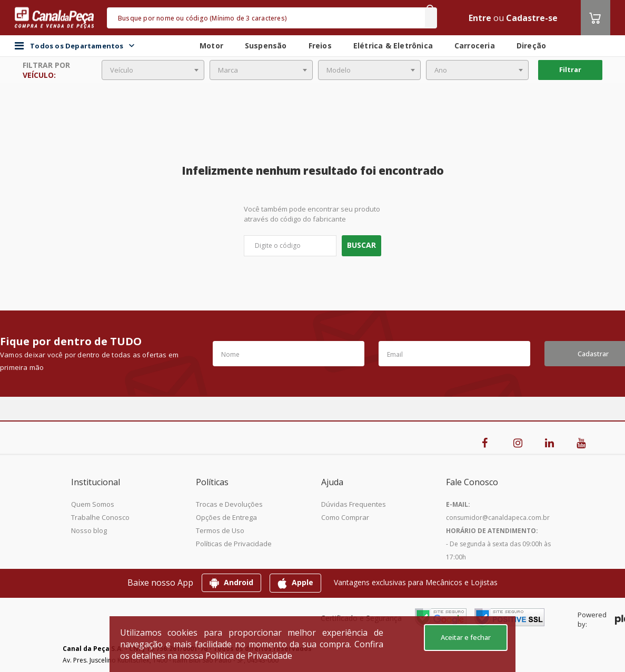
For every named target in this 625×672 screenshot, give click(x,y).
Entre (480, 18)
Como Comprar (345, 517)
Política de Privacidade (249, 656)
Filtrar (570, 69)
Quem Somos (93, 504)
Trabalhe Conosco (100, 517)
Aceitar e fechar (466, 637)
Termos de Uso (220, 530)
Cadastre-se (532, 18)
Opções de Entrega (226, 517)
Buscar (361, 245)
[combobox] (153, 70)
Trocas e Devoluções (229, 504)
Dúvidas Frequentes (354, 504)
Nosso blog (89, 530)
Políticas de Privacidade (234, 544)
